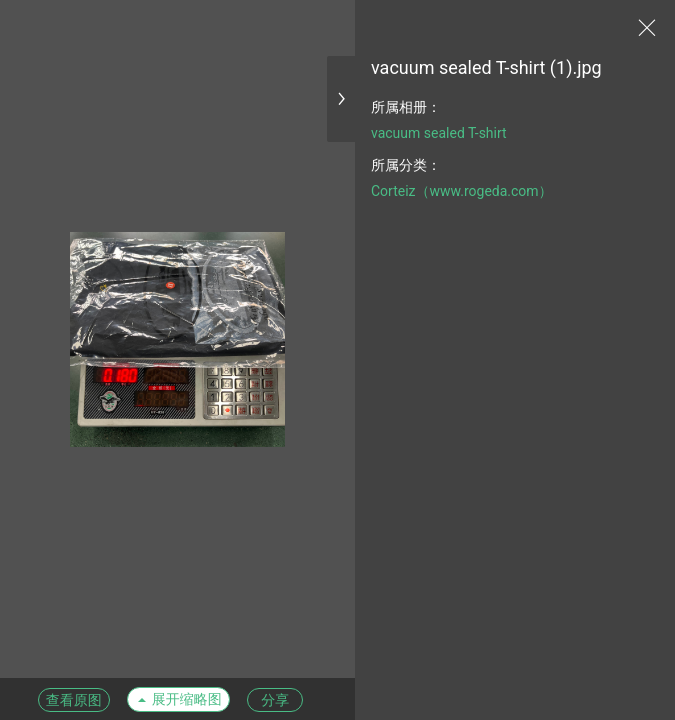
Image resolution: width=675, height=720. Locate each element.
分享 (275, 700)
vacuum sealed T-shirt (439, 133)
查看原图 (74, 700)
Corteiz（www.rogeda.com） (462, 191)
